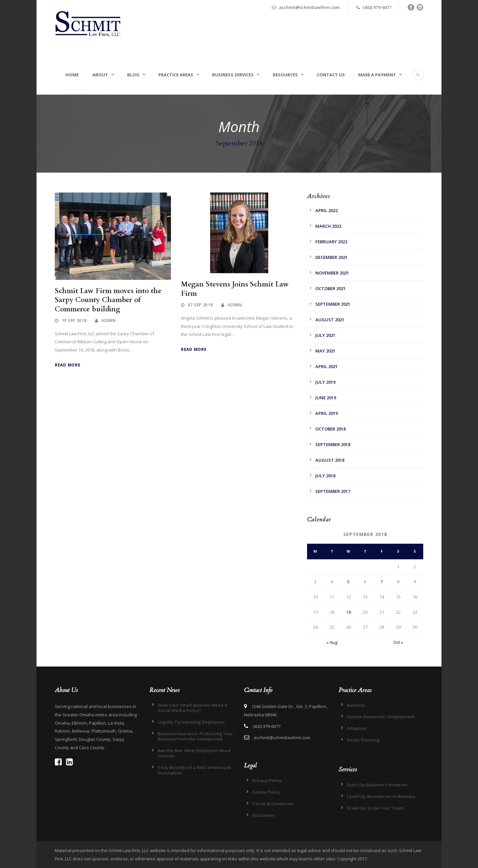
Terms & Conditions (273, 804)
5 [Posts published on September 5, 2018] (348, 582)
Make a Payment (377, 75)
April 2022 (326, 210)
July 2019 (325, 382)
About (100, 75)
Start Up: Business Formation (377, 785)
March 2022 (328, 226)
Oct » (398, 642)
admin (109, 320)
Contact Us (331, 75)
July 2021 (325, 335)
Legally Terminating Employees (191, 722)
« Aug (332, 642)
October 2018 (330, 429)
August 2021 (330, 320)
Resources (285, 75)
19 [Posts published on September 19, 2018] (349, 612)
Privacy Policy (267, 780)
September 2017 (333, 491)
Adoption (357, 728)
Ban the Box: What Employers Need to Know (194, 753)
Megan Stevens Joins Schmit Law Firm (235, 289)
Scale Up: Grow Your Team (375, 808)
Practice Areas (176, 75)
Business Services (233, 75)
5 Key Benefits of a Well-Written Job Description (194, 770)
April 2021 (326, 366)
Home (72, 75)
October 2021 (330, 288)
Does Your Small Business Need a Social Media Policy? (192, 708)
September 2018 (333, 444)
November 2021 (332, 273)
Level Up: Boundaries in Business (381, 796)
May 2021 (325, 351)
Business (356, 705)
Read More (68, 365)
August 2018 (330, 460)
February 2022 (331, 242)
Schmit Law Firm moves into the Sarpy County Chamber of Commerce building (108, 300)
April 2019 (326, 413)
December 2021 (331, 257)
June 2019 (326, 398)
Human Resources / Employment (381, 717)
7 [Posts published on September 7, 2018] (382, 582)
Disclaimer (264, 815)
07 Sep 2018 (200, 305)
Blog (133, 75)
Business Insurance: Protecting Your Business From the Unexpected (195, 736)
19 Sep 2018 (74, 320)
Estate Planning (363, 740)
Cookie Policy (266, 792)
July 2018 (325, 476)
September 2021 (333, 304)
